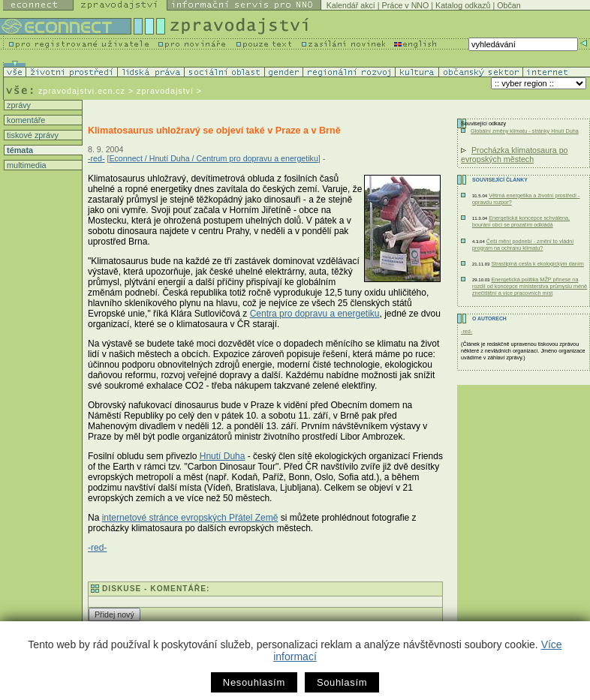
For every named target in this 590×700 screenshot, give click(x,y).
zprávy (18, 105)
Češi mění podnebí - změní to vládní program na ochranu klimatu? (523, 245)
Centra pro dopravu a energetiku (315, 314)
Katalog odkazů (463, 5)
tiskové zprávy (32, 135)
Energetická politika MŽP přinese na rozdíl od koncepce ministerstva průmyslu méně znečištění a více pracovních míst (530, 286)
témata (19, 150)
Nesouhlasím (254, 682)
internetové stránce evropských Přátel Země (190, 518)
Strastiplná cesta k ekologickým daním (537, 264)
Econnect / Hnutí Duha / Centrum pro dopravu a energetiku (213, 158)
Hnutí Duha (223, 456)
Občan (509, 5)
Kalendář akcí (351, 5)
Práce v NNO (406, 5)
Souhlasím (342, 682)
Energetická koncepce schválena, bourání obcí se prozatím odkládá (521, 221)
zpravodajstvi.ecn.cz (82, 91)
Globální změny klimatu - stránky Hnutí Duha (525, 131)
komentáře (25, 120)
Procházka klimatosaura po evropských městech (515, 155)
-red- (96, 158)
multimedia (26, 165)
